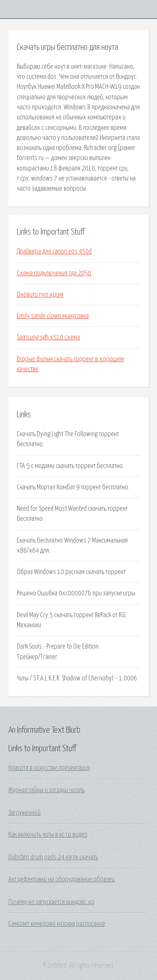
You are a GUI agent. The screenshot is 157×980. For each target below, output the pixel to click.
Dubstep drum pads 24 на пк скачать (53, 857)
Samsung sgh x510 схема (48, 337)
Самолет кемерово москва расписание (57, 924)
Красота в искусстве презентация (49, 768)
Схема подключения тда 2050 (54, 273)
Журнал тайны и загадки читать (46, 790)
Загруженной (24, 813)
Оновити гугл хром (40, 295)
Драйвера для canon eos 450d (54, 251)
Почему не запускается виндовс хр (51, 902)
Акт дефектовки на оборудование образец (62, 879)
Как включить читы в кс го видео (48, 835)
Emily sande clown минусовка (53, 316)
